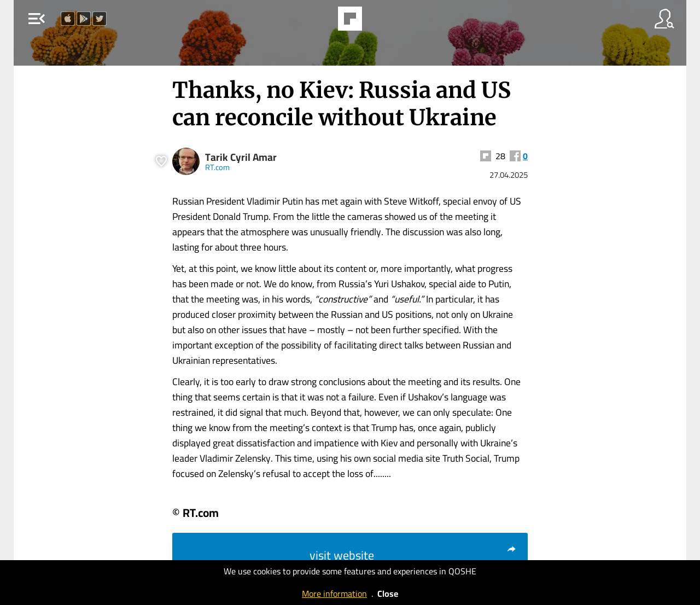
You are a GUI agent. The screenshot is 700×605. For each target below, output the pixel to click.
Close (388, 594)
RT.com (217, 167)
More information (334, 594)
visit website (413, 555)
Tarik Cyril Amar (241, 157)
